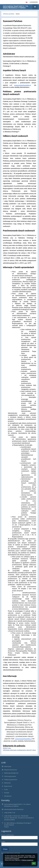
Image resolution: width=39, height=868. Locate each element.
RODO (18, 14)
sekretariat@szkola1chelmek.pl (14, 809)
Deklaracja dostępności (11, 773)
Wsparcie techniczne (10, 770)
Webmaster (8, 766)
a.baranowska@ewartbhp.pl (22, 85)
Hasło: (3, 842)
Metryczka (7, 783)
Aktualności (8, 796)
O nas (6, 789)
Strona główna (9, 14)
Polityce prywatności (28, 860)
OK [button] (34, 863)
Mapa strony (8, 786)
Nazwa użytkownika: (8, 835)
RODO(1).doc (7, 748)
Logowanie (34, 2)
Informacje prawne (10, 776)
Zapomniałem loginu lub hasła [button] (11, 853)
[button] (27, 2)
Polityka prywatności (11, 780)
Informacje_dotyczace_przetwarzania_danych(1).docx (19, 750)
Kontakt (7, 793)
